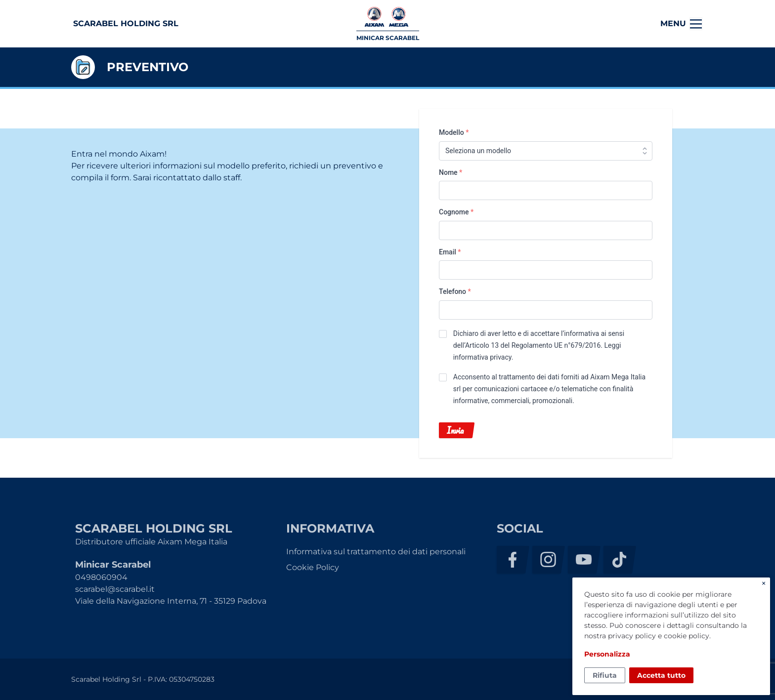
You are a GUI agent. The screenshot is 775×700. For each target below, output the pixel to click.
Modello (454, 132)
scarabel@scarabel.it (115, 589)
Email (450, 252)
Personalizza (607, 654)
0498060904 (101, 577)
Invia (455, 430)
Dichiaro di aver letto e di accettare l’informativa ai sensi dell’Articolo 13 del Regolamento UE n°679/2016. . (539, 345)
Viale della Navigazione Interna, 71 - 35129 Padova (171, 601)
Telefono (455, 291)
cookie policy (687, 636)
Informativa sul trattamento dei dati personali (376, 552)
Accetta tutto (661, 675)
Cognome (456, 212)
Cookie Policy (313, 567)
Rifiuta (605, 675)
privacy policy (632, 636)
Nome (451, 172)
